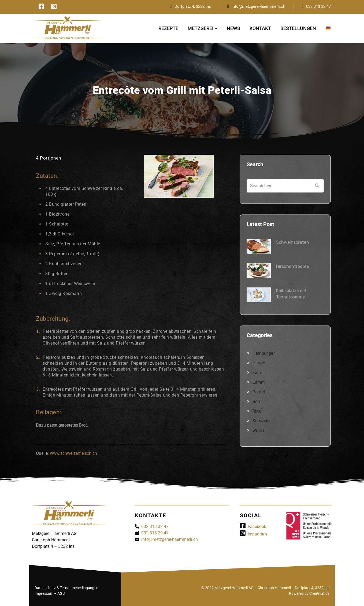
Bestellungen (298, 28)
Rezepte (168, 28)
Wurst (258, 431)
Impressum (44, 593)
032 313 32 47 (318, 6)
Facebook (253, 526)
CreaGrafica (319, 593)
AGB (61, 593)
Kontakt (260, 28)
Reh (256, 402)
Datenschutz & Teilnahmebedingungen (66, 588)
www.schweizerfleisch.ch (73, 453)
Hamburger (264, 353)
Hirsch (259, 363)
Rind (257, 411)
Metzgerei (200, 28)
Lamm (259, 382)
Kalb (257, 373)
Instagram (253, 534)
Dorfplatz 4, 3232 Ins (193, 6)
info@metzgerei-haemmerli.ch (258, 6)
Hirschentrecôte (293, 266)
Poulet (259, 392)
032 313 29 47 (155, 533)
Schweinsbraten (293, 242)
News (233, 28)
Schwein (261, 421)
